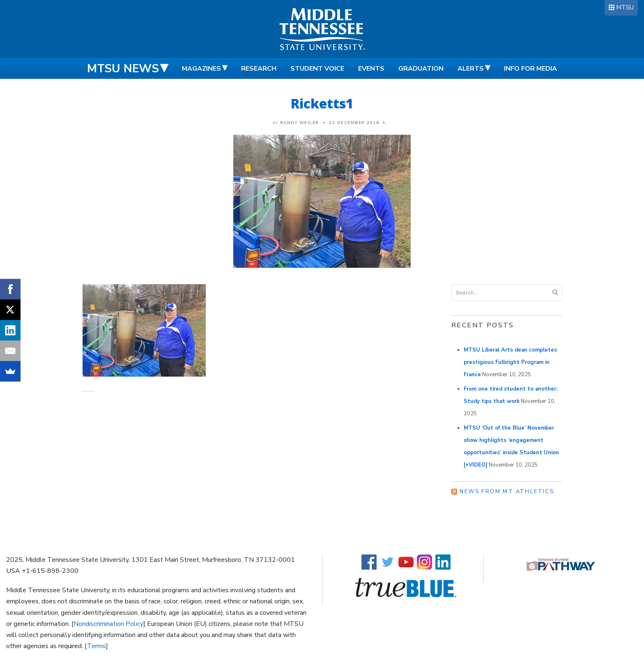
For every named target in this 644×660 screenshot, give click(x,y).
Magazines (201, 69)
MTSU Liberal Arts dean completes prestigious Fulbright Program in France (510, 362)
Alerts (471, 69)
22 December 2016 (354, 123)
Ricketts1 (322, 103)
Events (371, 69)
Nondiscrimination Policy (108, 624)
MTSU (625, 7)
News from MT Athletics (507, 492)
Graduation (421, 69)
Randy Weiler (300, 123)
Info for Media (530, 69)
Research (259, 69)
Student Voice (317, 69)
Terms (97, 646)
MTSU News (123, 69)
